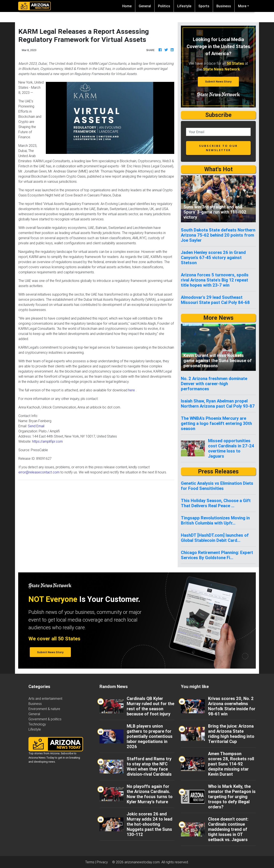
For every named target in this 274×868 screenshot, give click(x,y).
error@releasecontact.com (39, 472)
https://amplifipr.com (47, 441)
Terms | (91, 862)
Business (224, 6)
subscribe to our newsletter (218, 148)
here (132, 390)
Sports (204, 6)
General (145, 6)
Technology (37, 724)
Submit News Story (218, 82)
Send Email (36, 426)
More (242, 6)
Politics (164, 6)
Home (129, 6)
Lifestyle (184, 6)
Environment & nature (44, 709)
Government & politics (45, 719)
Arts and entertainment (45, 699)
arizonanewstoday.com (142, 862)
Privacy (102, 862)
